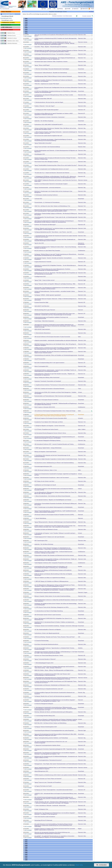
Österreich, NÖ (82, 176)
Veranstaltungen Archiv (6, 18)
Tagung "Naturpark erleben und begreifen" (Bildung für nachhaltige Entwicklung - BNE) (55, 284)
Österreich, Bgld (82, 280)
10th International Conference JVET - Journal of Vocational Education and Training (54, 444)
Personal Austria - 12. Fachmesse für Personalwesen (47, 202)
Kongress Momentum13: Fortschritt (43, 262)
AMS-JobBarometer (7, 27)
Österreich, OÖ (82, 110)
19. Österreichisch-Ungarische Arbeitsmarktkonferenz (47, 592)
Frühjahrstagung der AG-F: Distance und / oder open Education (49, 537)
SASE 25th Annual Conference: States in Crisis (46, 470)
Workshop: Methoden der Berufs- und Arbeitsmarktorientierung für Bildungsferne (53, 712)
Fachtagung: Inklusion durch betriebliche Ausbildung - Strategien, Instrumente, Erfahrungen (56, 626)
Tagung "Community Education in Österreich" (45, 659)
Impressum (76, 9)
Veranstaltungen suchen (7, 20)
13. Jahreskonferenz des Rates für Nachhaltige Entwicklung (49, 611)
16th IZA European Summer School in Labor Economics (48, 615)
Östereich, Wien (82, 147)
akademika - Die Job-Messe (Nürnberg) (44, 544)
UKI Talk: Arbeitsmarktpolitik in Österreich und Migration (48, 629)
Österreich (80, 310)
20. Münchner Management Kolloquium (44, 704)
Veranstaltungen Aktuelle (7, 16)
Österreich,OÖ (81, 113)
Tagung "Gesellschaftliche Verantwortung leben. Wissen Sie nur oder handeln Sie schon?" (56, 165)
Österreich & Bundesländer (81, 244)
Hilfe (55, 9)
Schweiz (80, 392)
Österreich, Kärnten (83, 42)
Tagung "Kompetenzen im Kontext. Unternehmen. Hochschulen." (50, 117)
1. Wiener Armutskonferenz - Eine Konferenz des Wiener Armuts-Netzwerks (52, 496)
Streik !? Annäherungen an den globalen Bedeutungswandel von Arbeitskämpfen (53, 507)
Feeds (92, 9)
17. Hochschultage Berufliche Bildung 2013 (45, 716)
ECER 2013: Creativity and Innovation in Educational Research (49, 389)
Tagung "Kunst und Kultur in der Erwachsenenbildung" (47, 147)
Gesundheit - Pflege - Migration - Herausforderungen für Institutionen (51, 47)
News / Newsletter (7, 12)
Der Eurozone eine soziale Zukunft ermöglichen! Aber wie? (48, 136)
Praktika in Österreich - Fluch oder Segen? (44, 106)
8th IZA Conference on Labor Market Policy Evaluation (47, 251)
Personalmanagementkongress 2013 (43, 466)
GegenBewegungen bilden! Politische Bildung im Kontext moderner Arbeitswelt (53, 76)
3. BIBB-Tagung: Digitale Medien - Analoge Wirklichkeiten (48, 448)
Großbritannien (82, 251)
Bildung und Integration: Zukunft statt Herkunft (45, 452)
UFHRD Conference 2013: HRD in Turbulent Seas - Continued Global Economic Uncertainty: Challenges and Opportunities (53, 552)
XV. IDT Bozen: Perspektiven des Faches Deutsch (46, 429)
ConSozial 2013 (38, 199)
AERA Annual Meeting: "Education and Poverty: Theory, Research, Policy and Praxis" (55, 637)
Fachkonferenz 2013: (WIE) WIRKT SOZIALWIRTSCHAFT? (49, 125)
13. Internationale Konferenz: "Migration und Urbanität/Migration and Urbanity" (53, 500)
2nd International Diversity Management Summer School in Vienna (50, 433)
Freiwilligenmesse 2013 (40, 276)
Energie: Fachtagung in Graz (41, 809)
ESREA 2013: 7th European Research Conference (46, 400)
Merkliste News (11, 33)
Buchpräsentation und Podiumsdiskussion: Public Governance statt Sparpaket (53, 396)
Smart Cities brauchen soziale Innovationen (45, 817)
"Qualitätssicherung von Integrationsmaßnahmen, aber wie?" (49, 689)
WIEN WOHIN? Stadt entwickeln (42, 329)
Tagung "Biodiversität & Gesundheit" (43, 143)
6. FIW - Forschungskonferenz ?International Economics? (48, 760)
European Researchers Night (41, 302)
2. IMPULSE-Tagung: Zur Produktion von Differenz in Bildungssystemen (51, 581)
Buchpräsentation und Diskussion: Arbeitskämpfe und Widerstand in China (52, 685)
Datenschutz (85, 9)
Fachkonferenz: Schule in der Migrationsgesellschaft (47, 633)
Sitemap (61, 9)
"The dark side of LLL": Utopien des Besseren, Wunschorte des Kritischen (52, 173)
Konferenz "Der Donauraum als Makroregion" (45, 225)
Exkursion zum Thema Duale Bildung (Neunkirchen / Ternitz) (49, 655)
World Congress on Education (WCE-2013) (45, 407)
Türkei (79, 389)
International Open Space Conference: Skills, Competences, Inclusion (51, 62)
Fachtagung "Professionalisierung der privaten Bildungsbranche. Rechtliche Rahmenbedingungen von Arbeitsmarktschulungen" (52, 270)
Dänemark (80, 515)
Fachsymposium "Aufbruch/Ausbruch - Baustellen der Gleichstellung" (51, 73)
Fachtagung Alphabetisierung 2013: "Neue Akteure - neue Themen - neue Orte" (53, 232)
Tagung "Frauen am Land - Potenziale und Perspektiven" (48, 782)
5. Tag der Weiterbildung (40, 518)
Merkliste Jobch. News (13, 41)
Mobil (50, 9)
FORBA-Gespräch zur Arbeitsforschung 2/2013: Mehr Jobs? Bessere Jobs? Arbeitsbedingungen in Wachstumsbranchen (52, 675)
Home (45, 9)
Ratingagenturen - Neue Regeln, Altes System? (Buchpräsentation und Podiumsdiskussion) (56, 764)
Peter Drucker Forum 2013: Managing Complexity (46, 162)
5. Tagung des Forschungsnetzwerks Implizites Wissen (47, 745)
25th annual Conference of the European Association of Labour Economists (52, 337)
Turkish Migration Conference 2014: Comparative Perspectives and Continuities (53, 563)
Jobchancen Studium (8, 30)
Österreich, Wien (82, 35)
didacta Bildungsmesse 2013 (41, 771)
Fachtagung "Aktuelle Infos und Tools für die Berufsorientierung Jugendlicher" (53, 696)
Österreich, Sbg (82, 128)
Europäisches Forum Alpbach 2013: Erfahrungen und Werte (49, 422)
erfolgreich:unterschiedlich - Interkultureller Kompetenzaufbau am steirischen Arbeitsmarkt (56, 340)
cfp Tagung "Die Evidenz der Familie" (43, 786)
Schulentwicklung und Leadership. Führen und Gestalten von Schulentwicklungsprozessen (56, 355)
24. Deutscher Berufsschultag (41, 641)
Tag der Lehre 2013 (39, 243)
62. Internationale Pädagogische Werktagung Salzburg (47, 440)
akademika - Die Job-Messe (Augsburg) (44, 121)
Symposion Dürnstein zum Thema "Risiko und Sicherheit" (48, 779)
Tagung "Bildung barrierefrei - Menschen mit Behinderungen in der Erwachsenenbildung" (55, 522)
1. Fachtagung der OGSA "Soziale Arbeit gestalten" (47, 110)
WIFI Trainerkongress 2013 (41, 541)
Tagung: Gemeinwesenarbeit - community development (47, 188)
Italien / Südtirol (82, 429)
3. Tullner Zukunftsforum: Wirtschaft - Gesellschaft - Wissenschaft (50, 805)
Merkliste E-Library (12, 38)
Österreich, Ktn (82, 374)
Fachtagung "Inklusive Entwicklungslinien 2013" (46, 727)
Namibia (80, 566)
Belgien (80, 829)
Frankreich (80, 600)
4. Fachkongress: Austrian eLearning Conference (46, 195)
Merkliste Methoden (12, 43)
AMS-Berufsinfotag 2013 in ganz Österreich (45, 310)
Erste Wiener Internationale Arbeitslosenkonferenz (46, 644)
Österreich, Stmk (82, 50)
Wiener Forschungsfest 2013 (41, 366)
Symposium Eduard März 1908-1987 (43, 99)
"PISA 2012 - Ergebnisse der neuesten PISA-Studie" (47, 84)
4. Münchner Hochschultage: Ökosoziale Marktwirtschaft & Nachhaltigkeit (52, 69)
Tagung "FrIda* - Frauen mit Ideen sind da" (45, 280)
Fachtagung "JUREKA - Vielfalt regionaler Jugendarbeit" (48, 295)
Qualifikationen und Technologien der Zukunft (45, 485)
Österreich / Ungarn (83, 592)
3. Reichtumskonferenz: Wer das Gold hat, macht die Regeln (49, 102)
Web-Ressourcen (6, 25)
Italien (79, 337)
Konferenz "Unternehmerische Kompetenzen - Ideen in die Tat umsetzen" (52, 478)
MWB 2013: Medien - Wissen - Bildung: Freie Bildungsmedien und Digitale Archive (54, 670)
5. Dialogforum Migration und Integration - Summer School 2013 (50, 426)
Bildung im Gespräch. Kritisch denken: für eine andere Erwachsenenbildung (52, 596)
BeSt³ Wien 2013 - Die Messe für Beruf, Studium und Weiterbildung (50, 723)
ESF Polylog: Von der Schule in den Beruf (44, 481)
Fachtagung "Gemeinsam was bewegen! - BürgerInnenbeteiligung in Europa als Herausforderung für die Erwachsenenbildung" (53, 140)
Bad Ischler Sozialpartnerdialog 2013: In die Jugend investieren (49, 363)
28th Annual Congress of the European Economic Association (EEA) (51, 418)
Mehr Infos (79, 865)
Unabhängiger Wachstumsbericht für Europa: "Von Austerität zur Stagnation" (52, 54)
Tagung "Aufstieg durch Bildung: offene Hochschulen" (47, 377)
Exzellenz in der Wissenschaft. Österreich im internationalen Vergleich (51, 184)
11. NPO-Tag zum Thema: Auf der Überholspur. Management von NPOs (51, 607)
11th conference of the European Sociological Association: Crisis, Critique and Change (55, 411)
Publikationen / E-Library (8, 22)
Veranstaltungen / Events (8, 14)
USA (79, 637)
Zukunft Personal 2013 (40, 359)
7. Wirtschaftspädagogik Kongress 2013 (44, 663)
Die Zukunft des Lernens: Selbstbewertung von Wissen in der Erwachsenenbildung (54, 463)
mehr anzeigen (27, 36)
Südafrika (80, 648)
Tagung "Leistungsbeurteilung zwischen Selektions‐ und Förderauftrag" (51, 738)
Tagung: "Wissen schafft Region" (42, 65)
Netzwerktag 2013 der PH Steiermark (43, 820)
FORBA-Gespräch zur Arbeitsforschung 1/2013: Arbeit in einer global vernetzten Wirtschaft (56, 775)
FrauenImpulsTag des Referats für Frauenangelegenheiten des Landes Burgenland (54, 730)
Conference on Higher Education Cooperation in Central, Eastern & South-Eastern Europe (56, 459)
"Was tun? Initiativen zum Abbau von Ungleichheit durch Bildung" (50, 578)
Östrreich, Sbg (81, 692)
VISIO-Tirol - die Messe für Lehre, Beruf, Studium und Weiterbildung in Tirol (52, 206)
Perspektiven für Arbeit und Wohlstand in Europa (46, 529)
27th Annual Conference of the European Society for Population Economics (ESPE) (54, 515)
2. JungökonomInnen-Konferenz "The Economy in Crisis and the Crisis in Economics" (55, 385)
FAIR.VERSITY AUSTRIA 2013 (42, 306)
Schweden (80, 418)
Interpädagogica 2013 (40, 154)
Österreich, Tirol (82, 58)
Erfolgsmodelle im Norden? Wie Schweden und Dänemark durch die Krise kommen (54, 555)
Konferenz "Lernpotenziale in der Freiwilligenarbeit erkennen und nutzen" (52, 169)
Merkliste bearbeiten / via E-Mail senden (62, 16)
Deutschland (81, 69)
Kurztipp (91, 12)
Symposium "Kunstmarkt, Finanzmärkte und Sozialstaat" (48, 381)
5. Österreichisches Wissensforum (43, 333)
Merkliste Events (12, 36)
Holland (80, 489)
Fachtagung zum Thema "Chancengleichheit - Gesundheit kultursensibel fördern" (54, 790)
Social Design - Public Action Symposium (44, 321)
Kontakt (69, 9)
